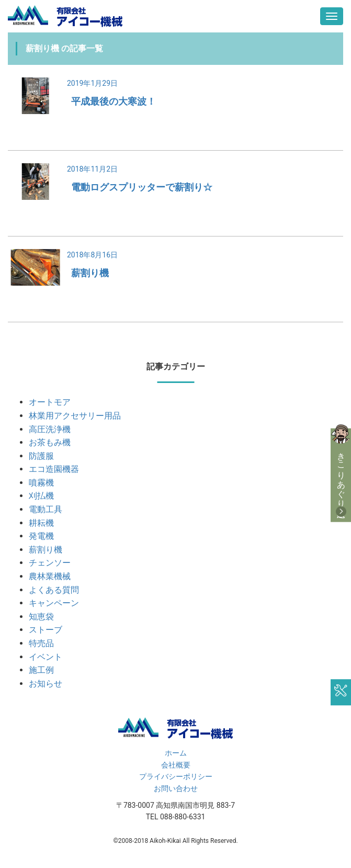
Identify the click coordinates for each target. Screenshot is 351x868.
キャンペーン (54, 603)
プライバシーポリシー (176, 776)
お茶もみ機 (50, 442)
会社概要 (176, 765)
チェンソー (50, 563)
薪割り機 (90, 273)
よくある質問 (54, 590)
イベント (46, 657)
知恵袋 (41, 617)
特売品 (41, 643)
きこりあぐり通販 (341, 475)
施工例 (41, 670)
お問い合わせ (176, 788)
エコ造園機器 (54, 469)
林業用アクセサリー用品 (75, 416)
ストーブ (46, 630)
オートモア (50, 402)
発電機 (41, 536)
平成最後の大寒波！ (114, 101)
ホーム (176, 753)
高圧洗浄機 (50, 429)
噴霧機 (41, 483)
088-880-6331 (183, 817)
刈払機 (41, 496)
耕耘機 (41, 523)
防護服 (41, 456)
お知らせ (46, 684)
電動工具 (46, 509)
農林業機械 (50, 576)
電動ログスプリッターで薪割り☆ (142, 187)
